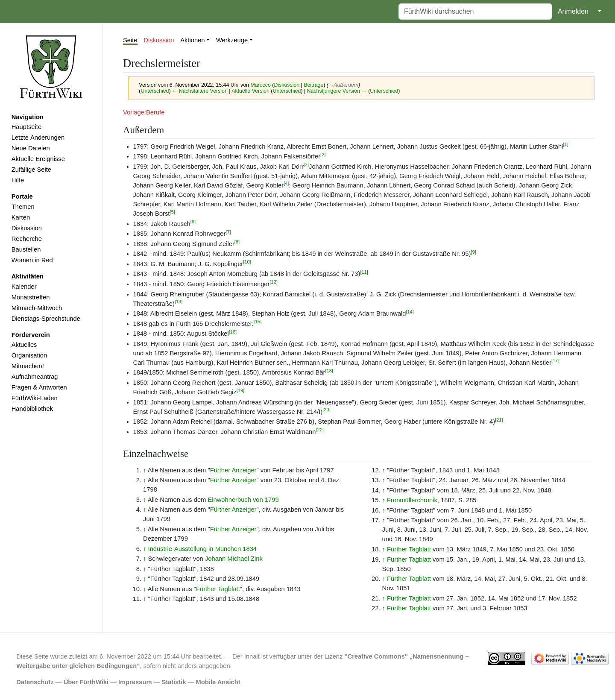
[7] (228, 232)
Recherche (27, 239)
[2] (323, 155)
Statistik (174, 682)
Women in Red (32, 260)
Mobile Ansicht (218, 682)
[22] (319, 430)
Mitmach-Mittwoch (37, 308)
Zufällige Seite (31, 170)
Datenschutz (35, 682)
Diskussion (27, 228)
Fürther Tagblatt (218, 589)
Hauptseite (26, 127)
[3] (306, 164)
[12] (273, 282)
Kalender (24, 287)
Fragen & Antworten (39, 387)
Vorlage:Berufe (144, 112)
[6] (193, 222)
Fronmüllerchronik (412, 500)
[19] (240, 390)
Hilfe (18, 180)
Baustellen (26, 249)
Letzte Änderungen (38, 138)
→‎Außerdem (343, 85)
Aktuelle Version (250, 91)
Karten (21, 217)
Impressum (135, 682)
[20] (326, 410)
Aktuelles (24, 345)
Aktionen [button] (192, 40)
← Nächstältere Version (200, 91)
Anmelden (573, 11)
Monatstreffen (31, 297)
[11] (364, 272)
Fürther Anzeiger (233, 470)
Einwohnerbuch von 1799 (243, 500)
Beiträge (313, 85)
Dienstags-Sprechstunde (46, 319)
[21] (499, 420)
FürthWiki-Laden (35, 398)
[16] (233, 332)
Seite (130, 40)
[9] (473, 252)
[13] (179, 302)
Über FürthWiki (86, 682)
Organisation (29, 355)
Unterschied (155, 91)
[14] (410, 312)
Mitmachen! (28, 366)
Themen (23, 207)
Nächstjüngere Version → (337, 91)
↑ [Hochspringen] (145, 470)
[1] (565, 144)
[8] (237, 242)
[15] (258, 322)
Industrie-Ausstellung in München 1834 (202, 549)
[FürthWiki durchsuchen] (475, 12)
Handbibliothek (32, 409)
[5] (172, 212)
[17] (555, 360)
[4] (286, 183)
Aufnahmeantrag (35, 377)
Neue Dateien (31, 148)
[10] (247, 262)
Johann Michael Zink (234, 559)
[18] (329, 371)
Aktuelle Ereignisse (38, 159)
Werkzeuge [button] (232, 40)
